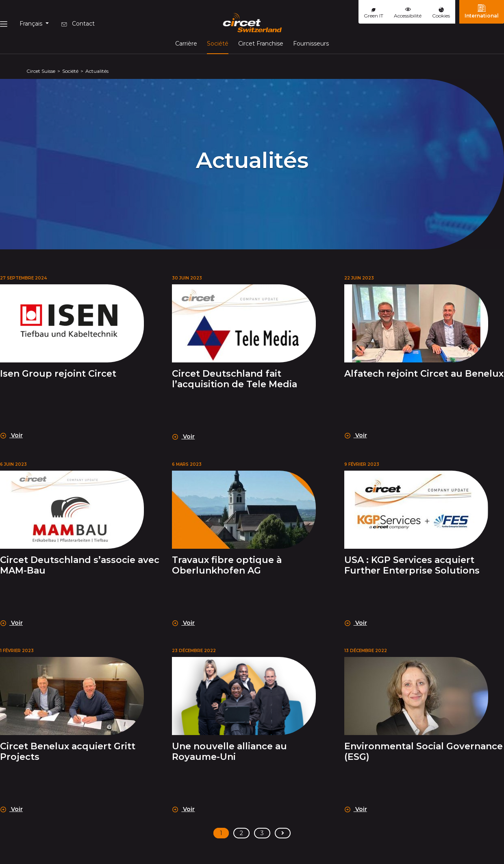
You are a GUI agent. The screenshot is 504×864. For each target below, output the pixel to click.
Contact (78, 24)
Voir (12, 435)
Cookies (441, 13)
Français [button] (32, 24)
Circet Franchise (261, 44)
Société (218, 43)
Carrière (186, 44)
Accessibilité (408, 12)
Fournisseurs (311, 44)
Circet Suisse (41, 71)
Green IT (374, 13)
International (482, 11)
